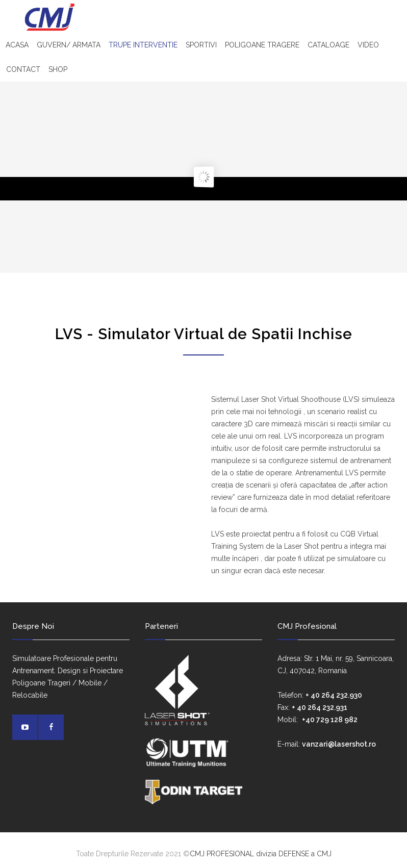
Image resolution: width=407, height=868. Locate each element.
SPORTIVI (201, 45)
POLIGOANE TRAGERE (262, 45)
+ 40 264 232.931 (320, 707)
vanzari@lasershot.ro (339, 744)
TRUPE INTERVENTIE (143, 45)
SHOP (58, 69)
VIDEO (368, 45)
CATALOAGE (328, 45)
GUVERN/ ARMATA (69, 45)
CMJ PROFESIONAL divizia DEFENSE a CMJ (261, 854)
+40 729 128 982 (330, 720)
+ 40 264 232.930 (334, 695)
